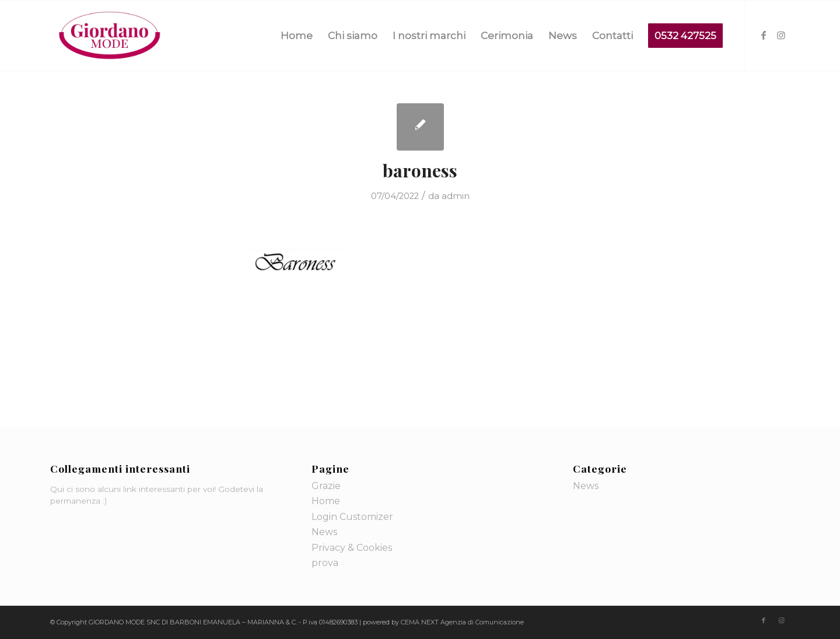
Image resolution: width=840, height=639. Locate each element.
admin (456, 196)
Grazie (326, 486)
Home (326, 501)
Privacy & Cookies (352, 548)
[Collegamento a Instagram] (781, 35)
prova (325, 563)
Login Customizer (352, 517)
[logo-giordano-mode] (110, 36)
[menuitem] (297, 36)
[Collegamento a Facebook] (764, 35)
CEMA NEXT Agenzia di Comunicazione (462, 622)
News (324, 532)
